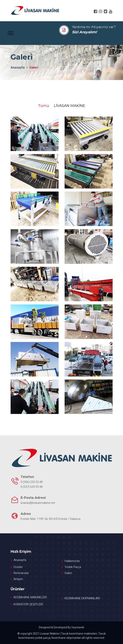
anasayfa (18, 67)
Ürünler (18, 567)
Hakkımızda (72, 561)
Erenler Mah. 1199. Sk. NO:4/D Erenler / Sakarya (50, 519)
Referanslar (21, 573)
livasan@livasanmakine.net (38, 503)
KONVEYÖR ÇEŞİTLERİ (28, 604)
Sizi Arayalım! (84, 32)
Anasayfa (20, 560)
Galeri (68, 573)
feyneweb (78, 627)
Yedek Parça (73, 567)
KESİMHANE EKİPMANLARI (82, 598)
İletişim (18, 579)
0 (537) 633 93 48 (32, 487)
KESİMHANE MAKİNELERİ (30, 597)
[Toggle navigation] (11, 33)
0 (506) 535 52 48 (32, 482)
